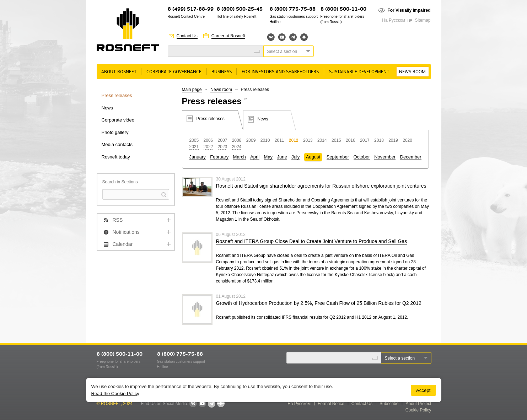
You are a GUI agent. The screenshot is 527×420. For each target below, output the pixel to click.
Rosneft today (116, 157)
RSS (118, 220)
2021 (194, 147)
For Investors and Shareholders (280, 72)
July (295, 157)
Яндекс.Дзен (304, 37)
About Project (418, 404)
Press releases (117, 95)
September (338, 157)
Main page (192, 90)
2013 (308, 140)
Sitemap (423, 20)
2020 (407, 140)
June (282, 157)
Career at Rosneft (228, 36)
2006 (208, 140)
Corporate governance (174, 72)
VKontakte (193, 404)
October (362, 157)
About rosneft (119, 72)
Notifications (126, 232)
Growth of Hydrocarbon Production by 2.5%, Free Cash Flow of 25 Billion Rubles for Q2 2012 (319, 303)
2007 (223, 140)
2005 (194, 140)
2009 (251, 140)
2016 (351, 140)
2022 (208, 147)
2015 (336, 140)
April (255, 157)
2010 (265, 140)
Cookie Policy (418, 410)
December (411, 157)
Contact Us (187, 36)
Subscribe (389, 404)
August (313, 157)
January (198, 157)
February (219, 157)
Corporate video (118, 120)
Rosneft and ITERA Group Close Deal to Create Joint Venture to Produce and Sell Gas (312, 241)
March (240, 157)
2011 (279, 140)
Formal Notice (331, 404)
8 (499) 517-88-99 (191, 9)
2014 (322, 140)
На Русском (394, 20)
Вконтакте (271, 37)
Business (222, 72)
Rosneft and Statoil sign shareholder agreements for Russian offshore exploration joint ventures (321, 186)
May (268, 157)
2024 (237, 147)
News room (412, 72)
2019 (393, 140)
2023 (223, 147)
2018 (379, 140)
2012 (294, 140)
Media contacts (117, 144)
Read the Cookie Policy (115, 394)
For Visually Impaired (409, 10)
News (107, 108)
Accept (423, 390)
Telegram (293, 37)
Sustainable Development (359, 72)
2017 (365, 140)
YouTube (282, 37)
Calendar (123, 244)
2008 (237, 140)
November (385, 157)
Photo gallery (115, 132)
